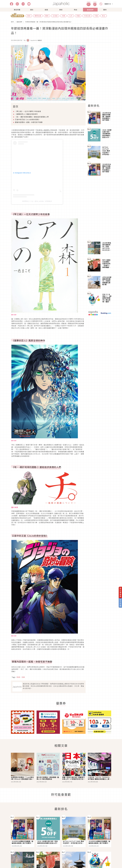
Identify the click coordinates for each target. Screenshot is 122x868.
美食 (61, 10)
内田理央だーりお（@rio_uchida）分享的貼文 (37, 201)
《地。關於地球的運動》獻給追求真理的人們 (32, 117)
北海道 (55, 16)
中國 (96, 16)
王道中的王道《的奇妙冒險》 (28, 119)
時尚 (76, 10)
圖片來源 (15, 507)
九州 (71, 16)
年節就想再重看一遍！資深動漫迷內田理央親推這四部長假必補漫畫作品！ (49, 22)
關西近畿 (38, 16)
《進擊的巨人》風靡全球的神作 (26, 114)
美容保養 (17, 10)
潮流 (32, 10)
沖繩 (63, 16)
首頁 (12, 22)
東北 (104, 16)
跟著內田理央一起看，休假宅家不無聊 (29, 122)
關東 (47, 16)
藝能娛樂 (90, 10)
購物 (105, 10)
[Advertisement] (101, 73)
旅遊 (46, 10)
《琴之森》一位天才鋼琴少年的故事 (28, 111)
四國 (78, 16)
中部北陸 (87, 16)
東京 (29, 16)
